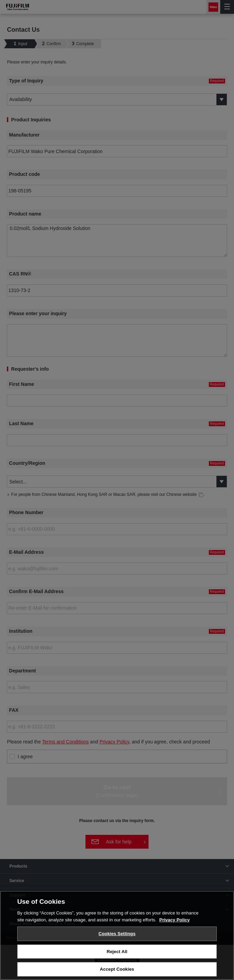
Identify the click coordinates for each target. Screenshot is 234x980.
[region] (117, 935)
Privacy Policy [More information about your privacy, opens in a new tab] (174, 920)
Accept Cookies (117, 969)
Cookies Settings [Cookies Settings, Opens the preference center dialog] (117, 934)
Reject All (117, 952)
